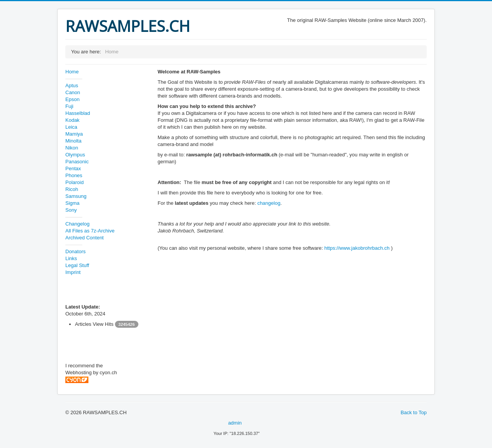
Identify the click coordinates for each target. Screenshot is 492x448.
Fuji (69, 106)
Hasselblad (78, 113)
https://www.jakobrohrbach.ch (357, 248)
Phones (74, 175)
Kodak (72, 120)
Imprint (73, 272)
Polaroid (75, 182)
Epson (72, 99)
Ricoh (72, 189)
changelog (269, 203)
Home (72, 72)
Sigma (72, 203)
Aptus (72, 85)
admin (235, 423)
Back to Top (414, 412)
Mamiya (74, 134)
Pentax (73, 168)
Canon (73, 92)
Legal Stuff (77, 265)
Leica (71, 127)
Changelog (77, 224)
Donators (76, 251)
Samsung (76, 196)
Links (71, 258)
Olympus (75, 155)
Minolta (73, 141)
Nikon (72, 148)
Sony (71, 210)
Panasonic (77, 162)
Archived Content (85, 238)
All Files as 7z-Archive (90, 231)
